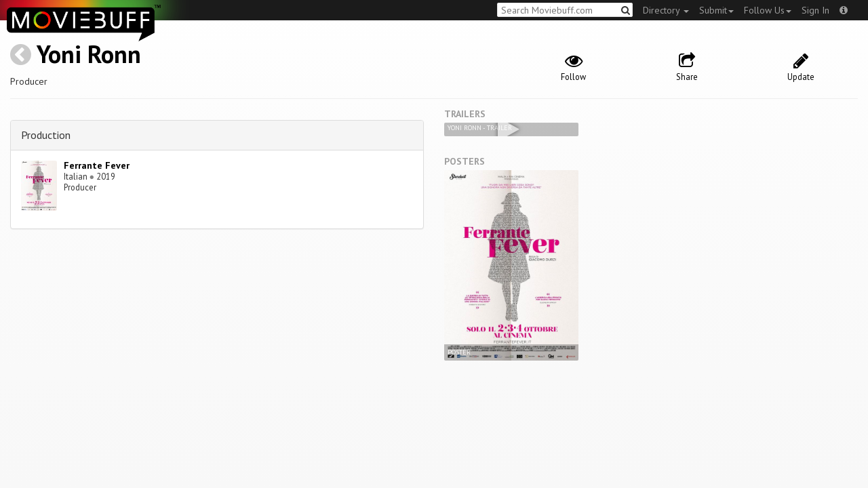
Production (46, 135)
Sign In (815, 10)
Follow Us (768, 10)
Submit (716, 10)
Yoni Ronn (89, 54)
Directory (666, 10)
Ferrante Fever (97, 165)
